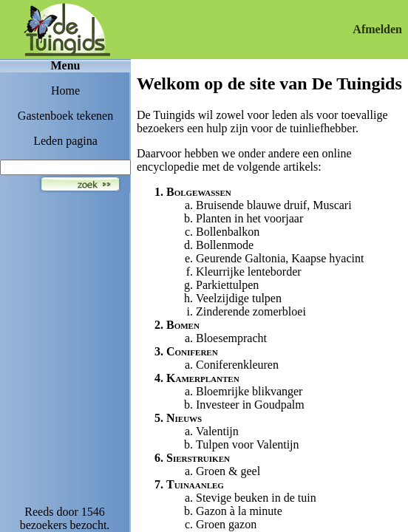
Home (65, 91)
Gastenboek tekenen (65, 116)
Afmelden (377, 29)
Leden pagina (65, 141)
